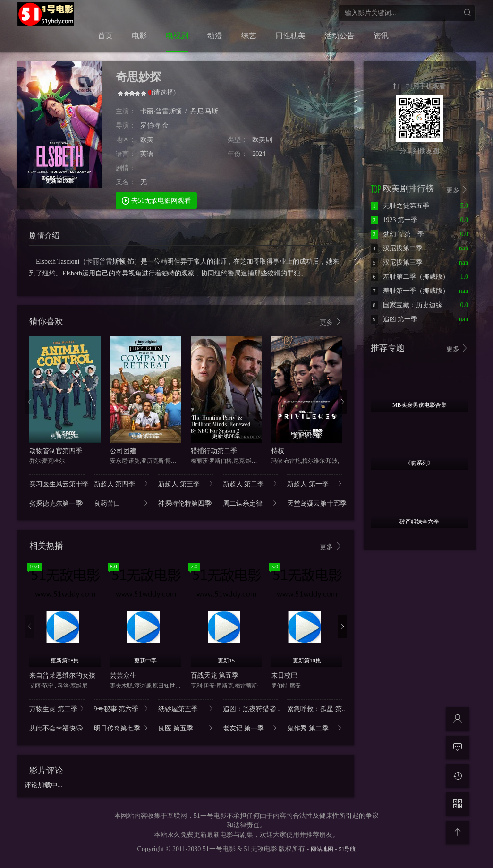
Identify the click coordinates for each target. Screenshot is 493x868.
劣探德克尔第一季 (57, 503)
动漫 (215, 36)
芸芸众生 (123, 675)
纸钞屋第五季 (186, 709)
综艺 (249, 36)
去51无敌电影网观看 (156, 200)
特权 (278, 451)
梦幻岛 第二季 (398, 234)
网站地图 (322, 849)
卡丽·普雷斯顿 (161, 111)
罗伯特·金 (154, 125)
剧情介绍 (44, 236)
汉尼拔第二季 (397, 248)
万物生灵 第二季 (57, 709)
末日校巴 (284, 675)
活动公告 (340, 36)
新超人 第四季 (122, 484)
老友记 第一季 (251, 728)
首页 (105, 36)
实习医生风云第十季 (57, 484)
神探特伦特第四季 (186, 503)
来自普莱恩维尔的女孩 (62, 675)
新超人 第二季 (251, 484)
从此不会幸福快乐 (57, 728)
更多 (331, 322)
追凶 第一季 (394, 319)
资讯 (381, 36)
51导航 (347, 849)
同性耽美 (290, 36)
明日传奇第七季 (122, 728)
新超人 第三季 (186, 484)
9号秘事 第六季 (122, 709)
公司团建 (123, 451)
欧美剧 (262, 140)
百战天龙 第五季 (215, 675)
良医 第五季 (186, 728)
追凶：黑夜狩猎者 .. (251, 709)
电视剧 (177, 36)
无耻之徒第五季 (400, 206)
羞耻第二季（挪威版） (410, 277)
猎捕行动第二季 (214, 451)
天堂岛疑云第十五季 (315, 503)
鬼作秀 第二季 (315, 728)
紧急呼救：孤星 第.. (315, 709)
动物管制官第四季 (56, 451)
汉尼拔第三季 (397, 262)
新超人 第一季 (315, 484)
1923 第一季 (394, 220)
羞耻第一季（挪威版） (410, 291)
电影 (139, 36)
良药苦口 (122, 503)
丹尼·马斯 (204, 111)
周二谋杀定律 (251, 503)
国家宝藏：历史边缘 (407, 305)
